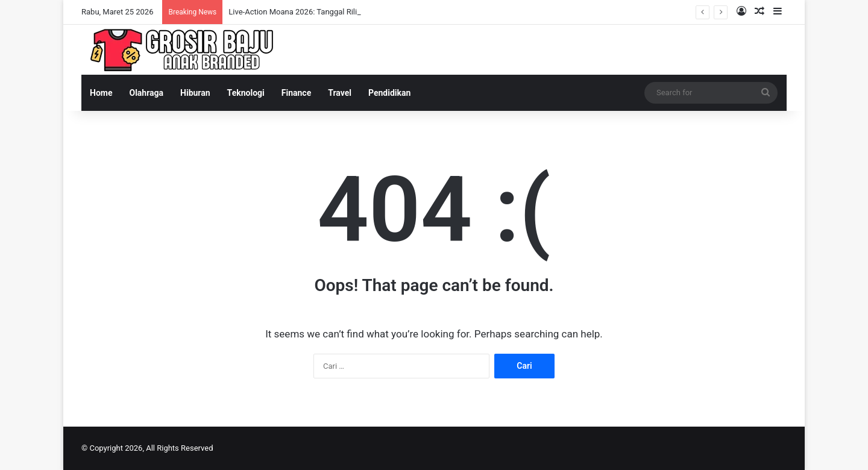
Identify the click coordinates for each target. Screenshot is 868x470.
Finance (296, 93)
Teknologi (246, 93)
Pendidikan (389, 93)
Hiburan (195, 93)
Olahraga (146, 93)
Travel (340, 93)
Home (101, 93)
